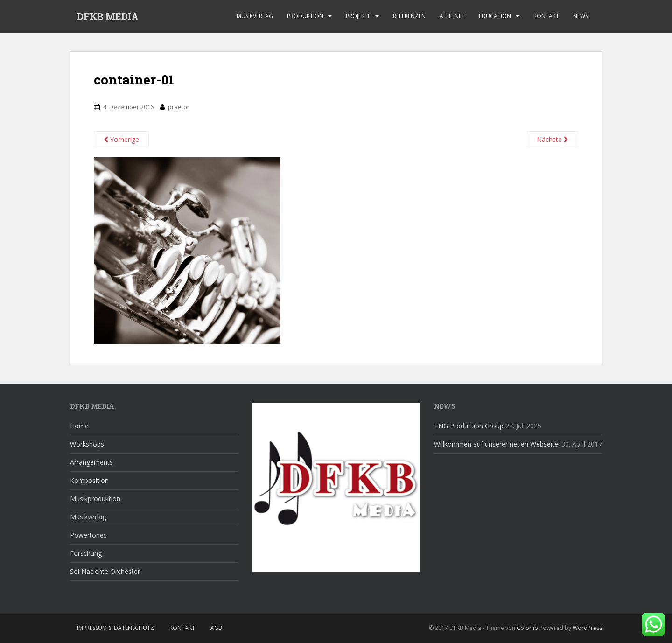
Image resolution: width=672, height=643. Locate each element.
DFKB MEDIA (108, 16)
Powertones (88, 535)
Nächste (553, 139)
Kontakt (546, 16)
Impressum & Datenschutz (115, 628)
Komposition (89, 480)
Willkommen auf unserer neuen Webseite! (497, 444)
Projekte (358, 16)
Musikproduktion (95, 499)
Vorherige (121, 139)
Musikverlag (255, 16)
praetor (179, 107)
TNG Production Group (469, 426)
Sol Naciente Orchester (105, 571)
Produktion (305, 16)
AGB (216, 628)
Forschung (86, 553)
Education (495, 16)
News (581, 16)
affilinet (452, 16)
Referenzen (409, 16)
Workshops (87, 444)
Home (79, 426)
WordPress (587, 628)
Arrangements (91, 462)
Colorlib (527, 628)
